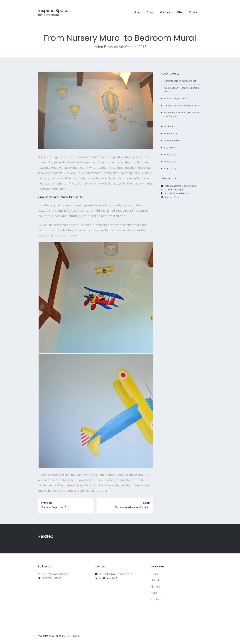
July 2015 (169, 148)
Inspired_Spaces (173, 197)
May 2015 (170, 162)
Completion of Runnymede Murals (182, 106)
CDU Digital (73, 636)
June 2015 (170, 155)
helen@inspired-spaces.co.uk (180, 186)
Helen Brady (104, 47)
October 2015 (172, 141)
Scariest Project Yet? (175, 99)
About (151, 12)
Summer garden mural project (180, 81)
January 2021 (171, 134)
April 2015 (170, 169)
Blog (180, 12)
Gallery (165, 12)
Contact (194, 12)
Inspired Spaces (54, 11)
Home (137, 12)
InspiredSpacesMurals (177, 193)
